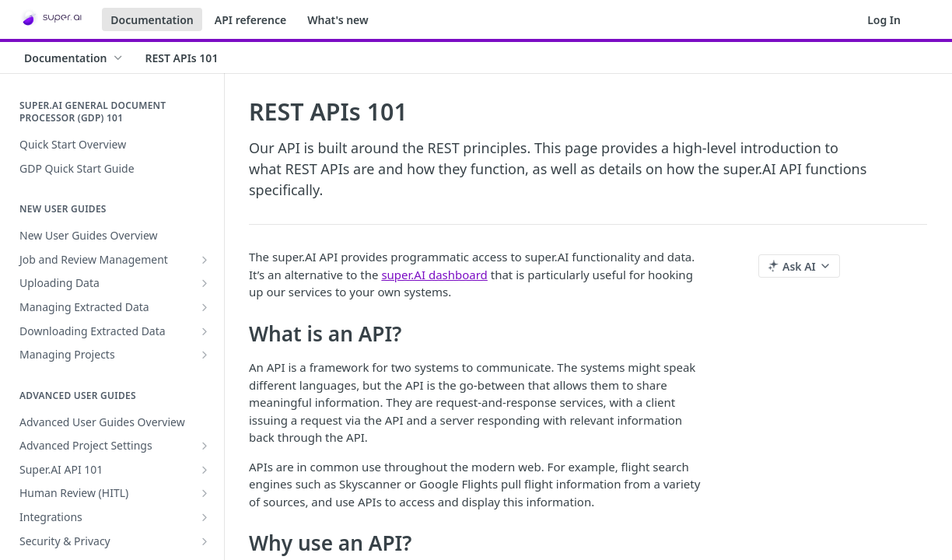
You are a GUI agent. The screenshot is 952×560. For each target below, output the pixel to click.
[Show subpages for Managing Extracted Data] (205, 307)
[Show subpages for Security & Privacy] (205, 541)
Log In (884, 20)
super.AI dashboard (434, 275)
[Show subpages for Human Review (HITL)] (205, 493)
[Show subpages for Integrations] (205, 517)
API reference (250, 20)
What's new (338, 20)
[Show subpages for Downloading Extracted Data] (205, 331)
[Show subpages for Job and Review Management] (205, 260)
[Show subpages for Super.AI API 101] (205, 470)
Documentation (152, 20)
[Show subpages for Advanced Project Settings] (205, 446)
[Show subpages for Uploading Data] (205, 283)
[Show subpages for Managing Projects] (205, 355)
